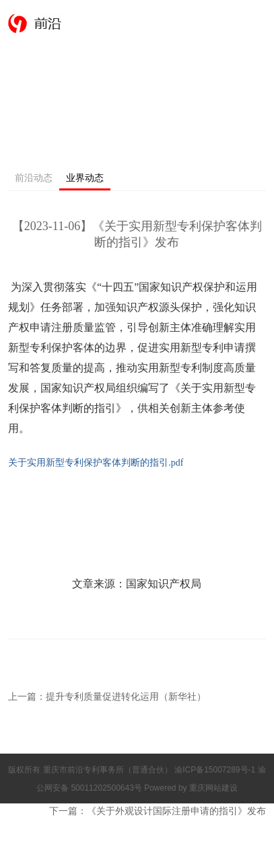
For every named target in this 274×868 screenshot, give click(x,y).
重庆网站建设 (213, 788)
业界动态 (85, 178)
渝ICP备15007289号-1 (216, 770)
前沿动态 (34, 178)
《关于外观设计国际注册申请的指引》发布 (176, 811)
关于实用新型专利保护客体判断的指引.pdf (96, 463)
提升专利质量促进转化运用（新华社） (126, 696)
